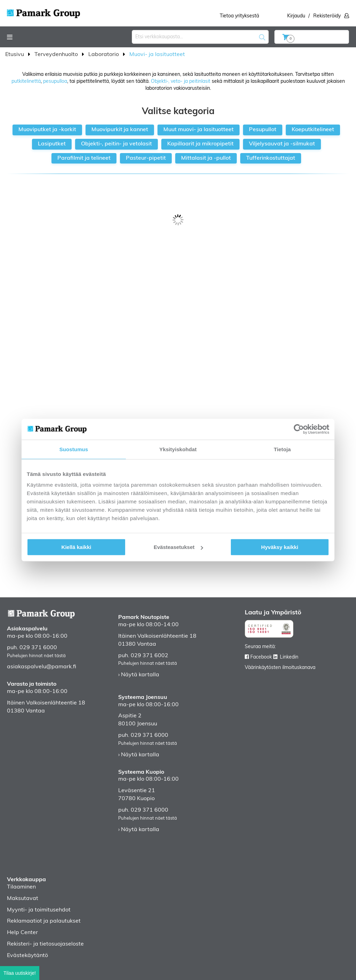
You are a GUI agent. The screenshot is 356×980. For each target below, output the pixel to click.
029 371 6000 (38, 648)
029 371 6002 (149, 656)
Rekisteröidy (327, 16)
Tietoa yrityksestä (239, 16)
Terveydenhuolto (57, 55)
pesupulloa (55, 82)
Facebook (261, 657)
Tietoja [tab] (282, 449)
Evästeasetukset (178, 547)
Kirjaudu (296, 16)
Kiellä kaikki (76, 547)
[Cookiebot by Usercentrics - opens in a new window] (299, 429)
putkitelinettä (26, 82)
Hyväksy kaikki (280, 547)
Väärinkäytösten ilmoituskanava (280, 668)
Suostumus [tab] (74, 449)
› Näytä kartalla (139, 675)
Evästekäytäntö (27, 956)
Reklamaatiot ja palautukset (44, 921)
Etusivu (15, 55)
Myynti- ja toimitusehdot (39, 910)
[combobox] (200, 37)
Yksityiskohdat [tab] (178, 449)
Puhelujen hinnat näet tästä (36, 656)
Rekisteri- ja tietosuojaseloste (45, 944)
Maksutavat (23, 899)
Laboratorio (104, 55)
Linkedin (289, 657)
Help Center (22, 933)
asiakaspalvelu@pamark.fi (42, 667)
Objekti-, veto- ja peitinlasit (181, 82)
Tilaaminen (21, 887)
